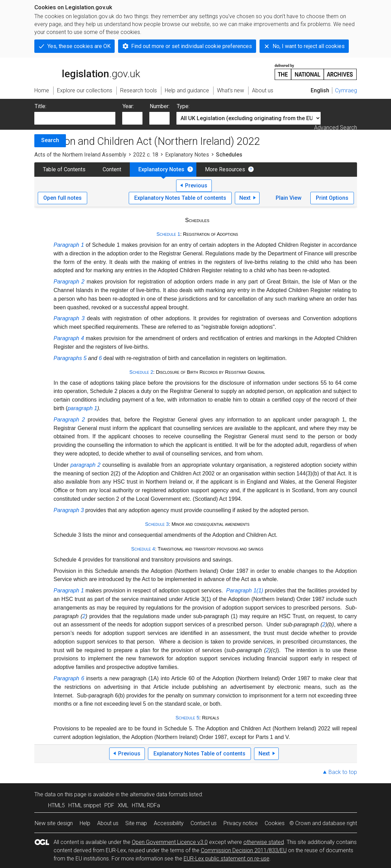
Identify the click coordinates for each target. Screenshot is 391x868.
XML (123, 805)
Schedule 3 (157, 524)
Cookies (275, 823)
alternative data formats (159, 794)
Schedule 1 (168, 234)
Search (50, 140)
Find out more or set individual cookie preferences (192, 46)
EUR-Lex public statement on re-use (227, 859)
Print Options (332, 198)
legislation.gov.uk (87, 71)
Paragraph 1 (69, 245)
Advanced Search (336, 128)
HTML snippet (85, 805)
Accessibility (169, 823)
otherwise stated (264, 842)
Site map (136, 823)
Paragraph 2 (69, 282)
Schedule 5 (187, 718)
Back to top (343, 772)
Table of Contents (64, 169)
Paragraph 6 (69, 678)
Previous (196, 186)
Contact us (204, 823)
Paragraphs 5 (70, 358)
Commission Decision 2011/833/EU (244, 850)
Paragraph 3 (69, 318)
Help (85, 823)
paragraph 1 (82, 408)
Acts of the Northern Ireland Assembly (80, 155)
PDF (109, 805)
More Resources (225, 169)
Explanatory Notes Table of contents (180, 198)
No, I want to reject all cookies (309, 46)
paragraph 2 (85, 465)
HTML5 (56, 805)
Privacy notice (241, 823)
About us (108, 823)
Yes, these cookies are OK (79, 46)
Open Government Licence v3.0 (170, 842)
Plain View (289, 198)
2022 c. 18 (146, 155)
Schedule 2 (141, 372)
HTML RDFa (146, 805)
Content (112, 169)
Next (245, 198)
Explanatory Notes (187, 155)
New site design (54, 823)
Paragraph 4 (69, 338)
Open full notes (62, 198)
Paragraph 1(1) (245, 591)
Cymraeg (346, 90)
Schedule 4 (143, 549)
